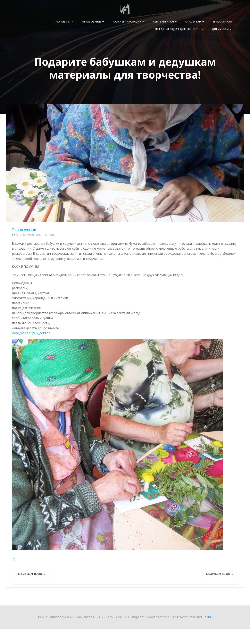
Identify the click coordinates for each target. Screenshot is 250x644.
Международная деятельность (178, 29)
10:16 (49, 250)
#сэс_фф (18, 348)
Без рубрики (27, 245)
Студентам (194, 22)
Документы (221, 29)
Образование (92, 22)
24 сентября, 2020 (28, 250)
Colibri (207, 632)
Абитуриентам (164, 22)
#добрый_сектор (37, 348)
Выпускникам (221, 22)
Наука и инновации (128, 22)
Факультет (63, 22)
